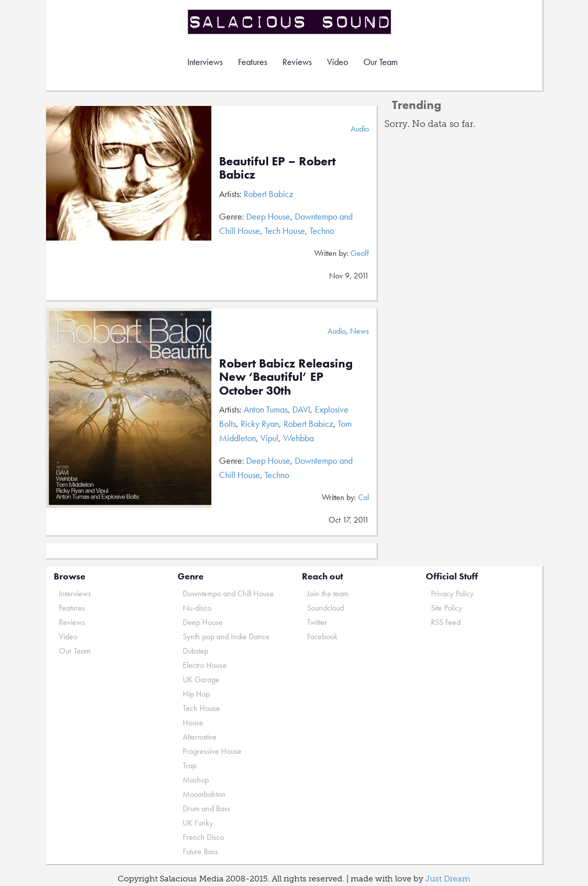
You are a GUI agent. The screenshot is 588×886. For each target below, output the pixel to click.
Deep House (268, 216)
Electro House (205, 665)
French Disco (203, 837)
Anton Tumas (266, 409)
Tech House (285, 231)
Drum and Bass (206, 808)
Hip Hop (196, 694)
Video (337, 62)
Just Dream (448, 879)
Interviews (205, 62)
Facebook (322, 636)
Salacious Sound (290, 22)
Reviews (297, 62)
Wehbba (298, 438)
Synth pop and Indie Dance (226, 636)
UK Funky (198, 823)
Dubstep (195, 651)
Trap (190, 765)
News (360, 331)
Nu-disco (197, 608)
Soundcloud (325, 608)
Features (253, 62)
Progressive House (212, 751)
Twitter (317, 622)
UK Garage (201, 679)
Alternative (200, 737)
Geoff (360, 253)
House (193, 722)
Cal (364, 497)
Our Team (380, 62)
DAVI (301, 409)
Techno (322, 231)
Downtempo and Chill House (228, 593)
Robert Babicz (268, 194)
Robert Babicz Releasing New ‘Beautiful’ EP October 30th (286, 377)
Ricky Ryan (260, 424)
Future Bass (200, 851)
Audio (360, 129)
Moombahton (204, 794)
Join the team (328, 593)
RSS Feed (446, 622)
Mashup (196, 780)
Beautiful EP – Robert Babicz (277, 168)
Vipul (269, 438)
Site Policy (447, 608)
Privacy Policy (452, 593)
